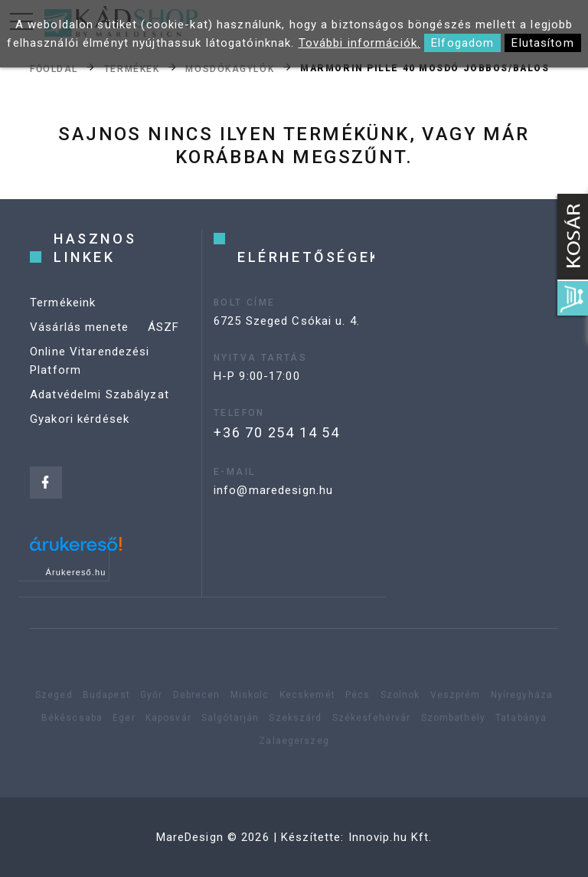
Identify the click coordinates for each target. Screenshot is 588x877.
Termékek (132, 68)
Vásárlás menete (79, 327)
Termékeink (63, 303)
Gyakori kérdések (80, 419)
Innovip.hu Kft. (390, 837)
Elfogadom (462, 43)
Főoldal (54, 68)
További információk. (360, 43)
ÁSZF (164, 327)
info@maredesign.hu (273, 490)
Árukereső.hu (76, 572)
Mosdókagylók (230, 68)
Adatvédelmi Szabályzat (100, 394)
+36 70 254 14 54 (277, 432)
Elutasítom (542, 43)
